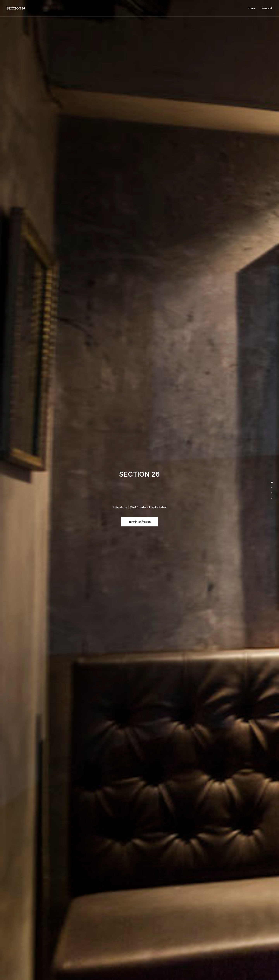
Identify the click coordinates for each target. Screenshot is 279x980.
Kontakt (267, 8)
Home (251, 8)
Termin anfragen (140, 522)
